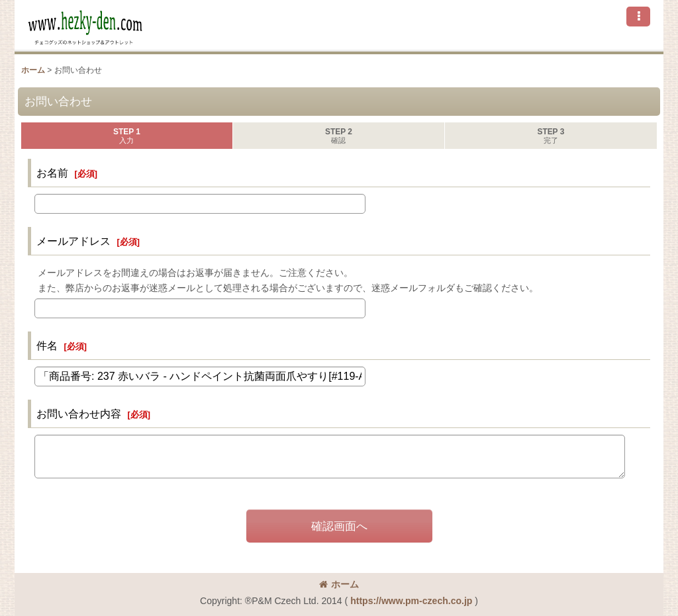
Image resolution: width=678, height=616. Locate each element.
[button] (638, 17)
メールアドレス (73, 241)
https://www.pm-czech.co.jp (411, 601)
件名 (47, 345)
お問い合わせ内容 (79, 414)
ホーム (339, 584)
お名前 (52, 173)
